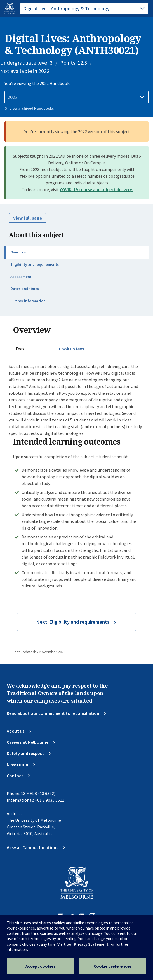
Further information (28, 301)
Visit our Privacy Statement (83, 944)
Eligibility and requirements (35, 264)
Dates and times (25, 289)
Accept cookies (40, 966)
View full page (28, 218)
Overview (18, 252)
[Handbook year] (76, 97)
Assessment (21, 277)
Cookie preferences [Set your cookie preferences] (113, 966)
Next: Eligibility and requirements (73, 622)
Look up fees (71, 349)
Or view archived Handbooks (29, 108)
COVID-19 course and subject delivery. (96, 189)
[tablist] (84, 9)
